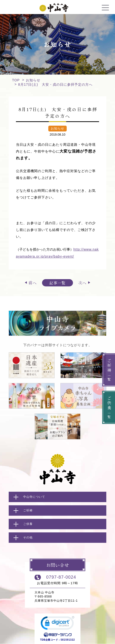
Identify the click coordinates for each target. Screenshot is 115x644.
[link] (57, 624)
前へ (33, 283)
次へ (82, 283)
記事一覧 (57, 283)
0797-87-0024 (61, 577)
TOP (16, 80)
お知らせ (33, 80)
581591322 (68, 640)
